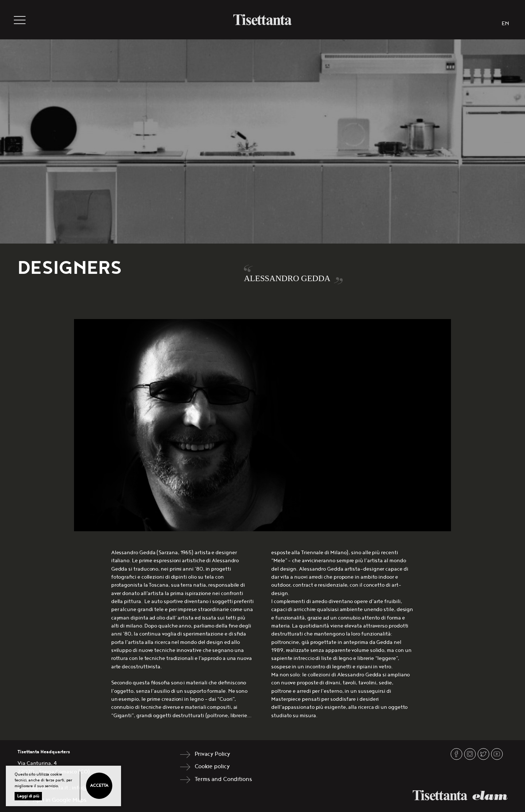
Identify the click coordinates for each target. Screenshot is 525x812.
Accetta (99, 786)
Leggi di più (28, 796)
